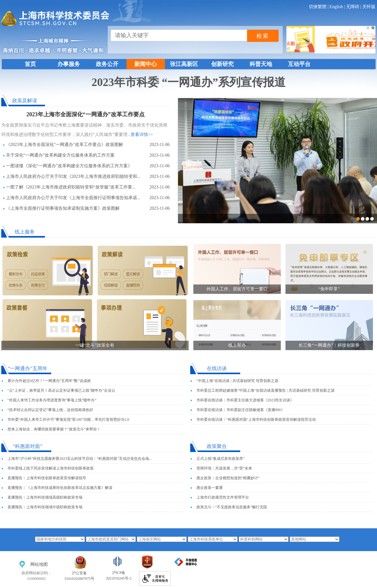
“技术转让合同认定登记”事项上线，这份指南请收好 (50, 410)
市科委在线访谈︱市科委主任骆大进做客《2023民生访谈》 (245, 400)
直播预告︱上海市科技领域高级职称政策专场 (45, 497)
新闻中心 (146, 64)
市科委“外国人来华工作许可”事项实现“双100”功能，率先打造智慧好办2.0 (68, 420)
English (336, 7)
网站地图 (39, 564)
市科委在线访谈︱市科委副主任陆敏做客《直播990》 (241, 410)
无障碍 (353, 7)
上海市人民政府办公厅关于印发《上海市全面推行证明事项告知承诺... (73, 198)
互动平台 (299, 64)
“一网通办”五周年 (27, 368)
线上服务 (25, 232)
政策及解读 (25, 101)
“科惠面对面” (27, 446)
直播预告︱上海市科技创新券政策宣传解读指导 (47, 478)
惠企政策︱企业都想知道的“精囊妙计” (228, 478)
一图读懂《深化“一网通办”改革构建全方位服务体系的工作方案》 (69, 166)
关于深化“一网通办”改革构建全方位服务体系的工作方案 (60, 155)
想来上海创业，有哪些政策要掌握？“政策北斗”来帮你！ (54, 429)
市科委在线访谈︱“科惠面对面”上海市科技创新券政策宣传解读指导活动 (256, 420)
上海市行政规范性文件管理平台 (223, 497)
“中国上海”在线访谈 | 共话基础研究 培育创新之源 (237, 381)
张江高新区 (184, 64)
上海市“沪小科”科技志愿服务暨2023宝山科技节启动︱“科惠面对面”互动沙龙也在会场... (80, 459)
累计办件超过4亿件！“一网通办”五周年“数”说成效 (49, 381)
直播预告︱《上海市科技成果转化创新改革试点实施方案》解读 (60, 488)
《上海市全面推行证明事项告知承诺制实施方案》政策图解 (63, 208)
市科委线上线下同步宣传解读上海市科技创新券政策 (51, 468)
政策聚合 (217, 446)
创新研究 (222, 64)
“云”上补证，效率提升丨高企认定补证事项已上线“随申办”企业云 (61, 390)
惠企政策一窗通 (210, 488)
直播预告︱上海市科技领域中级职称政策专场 (45, 507)
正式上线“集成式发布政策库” (221, 459)
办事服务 (69, 64)
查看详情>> (142, 135)
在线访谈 (217, 368)
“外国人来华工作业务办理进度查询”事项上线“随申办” (52, 400)
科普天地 (261, 64)
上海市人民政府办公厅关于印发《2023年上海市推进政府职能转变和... (73, 176)
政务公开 (107, 64)
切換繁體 (318, 7)
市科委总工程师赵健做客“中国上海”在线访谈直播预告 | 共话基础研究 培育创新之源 (265, 390)
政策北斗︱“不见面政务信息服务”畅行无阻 (232, 507)
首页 (30, 64)
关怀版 (369, 7)
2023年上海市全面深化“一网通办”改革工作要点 (86, 114)
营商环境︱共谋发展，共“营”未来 (224, 468)
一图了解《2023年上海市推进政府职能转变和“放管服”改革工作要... (71, 187)
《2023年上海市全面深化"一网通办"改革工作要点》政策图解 (64, 145)
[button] (368, 28)
